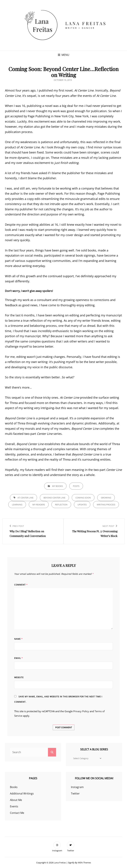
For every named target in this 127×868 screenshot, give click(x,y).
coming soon (83, 498)
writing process (106, 505)
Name (18, 639)
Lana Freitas (86, 23)
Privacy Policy (81, 711)
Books (14, 787)
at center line (25, 498)
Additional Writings (22, 793)
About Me (16, 800)
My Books (57, 486)
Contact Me (17, 813)
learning (17, 505)
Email (19, 658)
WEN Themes (84, 863)
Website (19, 677)
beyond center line (54, 498)
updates (82, 505)
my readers (39, 505)
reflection (61, 505)
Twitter (75, 793)
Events (14, 806)
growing (106, 498)
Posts (76, 486)
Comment (21, 585)
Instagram (77, 787)
